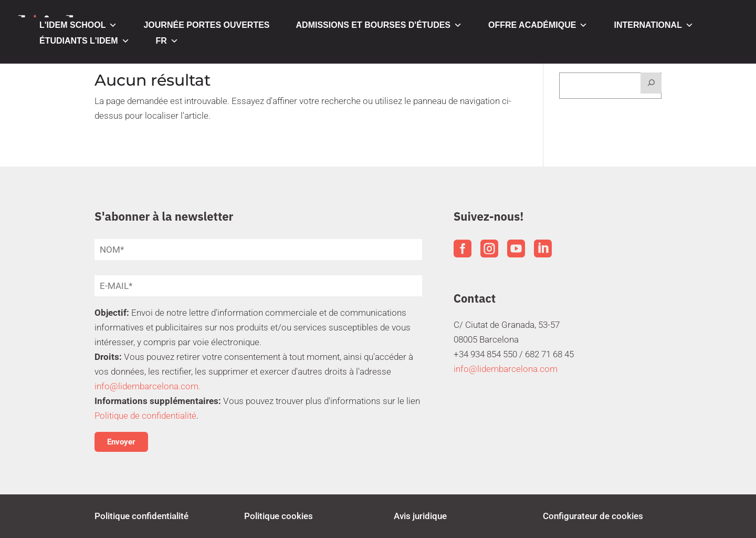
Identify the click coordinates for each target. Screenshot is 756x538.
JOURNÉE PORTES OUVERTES (206, 25)
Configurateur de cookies (593, 516)
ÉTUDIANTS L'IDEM (85, 41)
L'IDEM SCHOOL (78, 25)
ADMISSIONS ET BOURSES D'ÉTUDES (379, 25)
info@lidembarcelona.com (506, 369)
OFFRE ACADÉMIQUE (538, 25)
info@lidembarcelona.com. (148, 386)
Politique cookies (279, 516)
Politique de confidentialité (145, 416)
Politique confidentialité (141, 516)
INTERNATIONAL (653, 25)
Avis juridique (420, 516)
